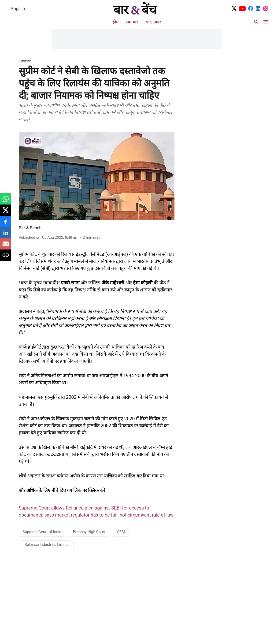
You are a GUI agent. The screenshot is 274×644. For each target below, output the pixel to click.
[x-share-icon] (6, 213)
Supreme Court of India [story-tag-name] (42, 532)
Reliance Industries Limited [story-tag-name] (47, 545)
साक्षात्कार (153, 22)
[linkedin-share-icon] (6, 235)
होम (115, 22)
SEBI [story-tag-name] (121, 532)
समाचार (132, 22)
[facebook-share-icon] (6, 224)
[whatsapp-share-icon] (6, 201)
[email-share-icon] (6, 246)
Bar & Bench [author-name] (30, 228)
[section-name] (97, 61)
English (18, 9)
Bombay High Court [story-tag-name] (89, 532)
